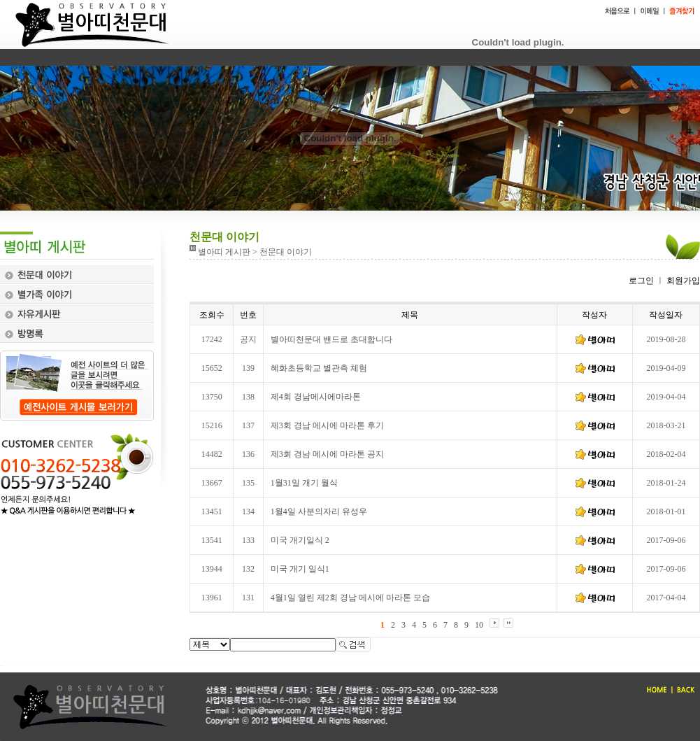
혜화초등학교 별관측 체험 (319, 368)
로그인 (641, 281)
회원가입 (682, 281)
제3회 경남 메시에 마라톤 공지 (327, 454)
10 (479, 625)
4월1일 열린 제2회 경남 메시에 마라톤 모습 (350, 598)
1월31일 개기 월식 (304, 483)
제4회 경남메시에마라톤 (316, 397)
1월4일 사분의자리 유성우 (319, 511)
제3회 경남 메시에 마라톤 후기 (327, 425)
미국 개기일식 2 (300, 540)
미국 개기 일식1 (300, 569)
